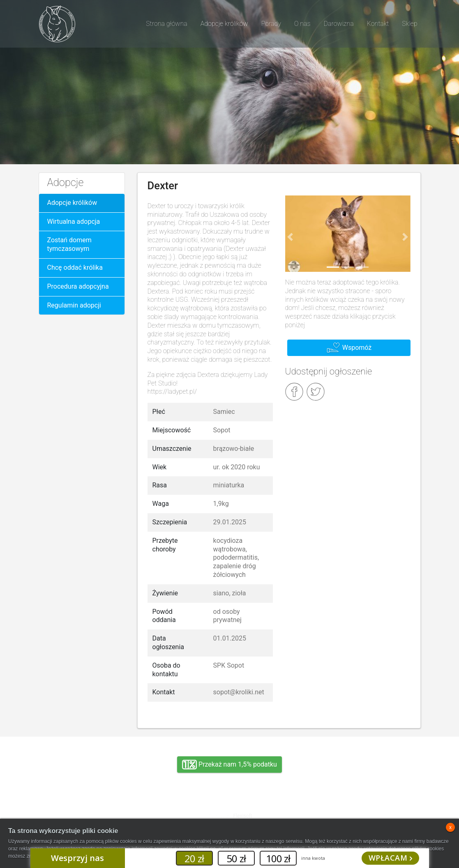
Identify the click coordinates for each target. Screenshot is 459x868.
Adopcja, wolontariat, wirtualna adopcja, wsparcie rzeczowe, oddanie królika (98, 809)
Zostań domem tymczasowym (69, 244)
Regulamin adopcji (74, 305)
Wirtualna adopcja (74, 222)
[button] (290, 237)
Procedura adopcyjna (78, 286)
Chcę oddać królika (75, 268)
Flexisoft (243, 816)
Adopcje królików (72, 203)
